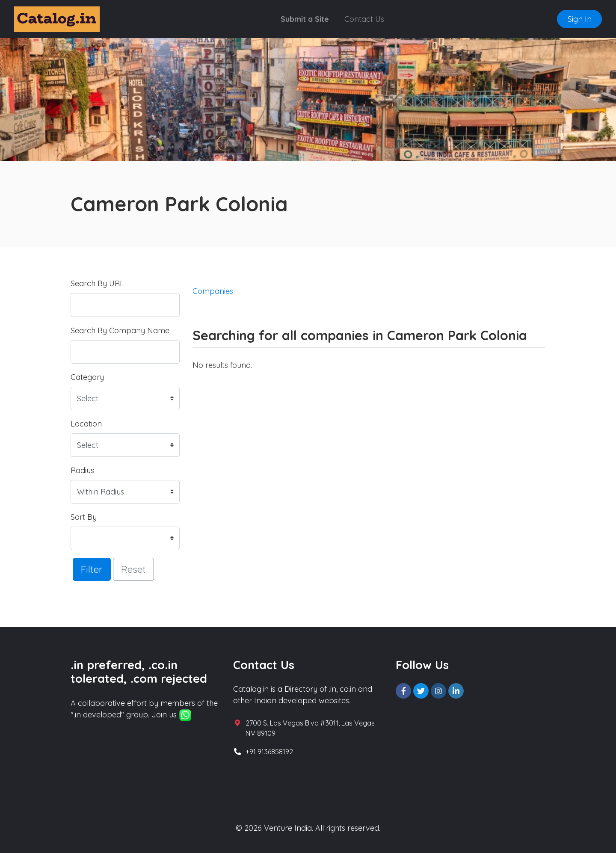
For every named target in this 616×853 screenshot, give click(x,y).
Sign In (580, 19)
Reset (133, 569)
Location (86, 424)
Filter (92, 569)
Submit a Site (305, 19)
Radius (82, 470)
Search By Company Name (120, 330)
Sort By (84, 517)
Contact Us (364, 19)
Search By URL (97, 283)
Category (87, 377)
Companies (213, 291)
